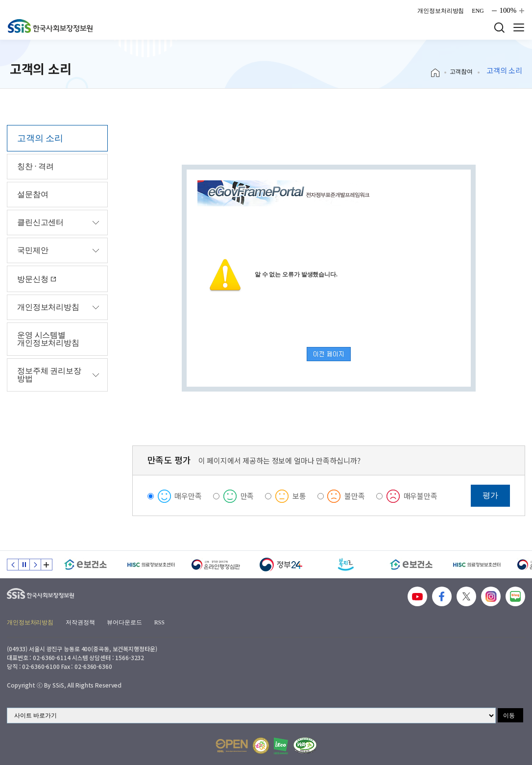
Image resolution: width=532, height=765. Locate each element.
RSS (159, 622)
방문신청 (37, 279)
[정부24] (281, 565)
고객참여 (461, 72)
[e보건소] (85, 565)
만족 (247, 496)
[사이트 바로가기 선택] (251, 716)
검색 (499, 27)
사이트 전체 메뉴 (519, 27)
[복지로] (346, 565)
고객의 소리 (40, 138)
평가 (490, 495)
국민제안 (33, 250)
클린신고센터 (40, 222)
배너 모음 (47, 565)
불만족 (355, 496)
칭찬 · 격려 (36, 166)
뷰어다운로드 (124, 622)
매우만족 (188, 496)
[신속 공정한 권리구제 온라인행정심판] (216, 565)
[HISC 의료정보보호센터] (151, 565)
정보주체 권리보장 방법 (49, 375)
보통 (299, 496)
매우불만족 (421, 496)
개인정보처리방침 (441, 11)
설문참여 (33, 194)
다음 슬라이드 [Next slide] (35, 565)
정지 (24, 565)
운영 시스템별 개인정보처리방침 (48, 339)
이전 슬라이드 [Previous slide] (13, 565)
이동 (509, 716)
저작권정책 (80, 622)
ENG (478, 11)
